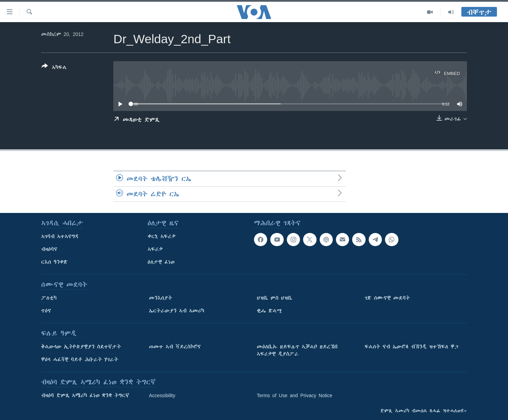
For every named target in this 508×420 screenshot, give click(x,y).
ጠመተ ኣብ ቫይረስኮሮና (175, 347)
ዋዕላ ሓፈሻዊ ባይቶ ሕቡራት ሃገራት (80, 360)
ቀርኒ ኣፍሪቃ (162, 236)
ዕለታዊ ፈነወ (161, 262)
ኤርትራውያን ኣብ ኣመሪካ (177, 311)
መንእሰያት (161, 298)
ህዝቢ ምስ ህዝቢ (275, 298)
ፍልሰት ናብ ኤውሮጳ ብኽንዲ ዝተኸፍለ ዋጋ (411, 347)
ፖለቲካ (49, 298)
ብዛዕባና (49, 249)
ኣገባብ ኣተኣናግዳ (60, 236)
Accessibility (162, 395)
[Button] (54, 68)
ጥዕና (46, 311)
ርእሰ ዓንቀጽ (54, 262)
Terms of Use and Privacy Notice (295, 395)
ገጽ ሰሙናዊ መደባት (387, 298)
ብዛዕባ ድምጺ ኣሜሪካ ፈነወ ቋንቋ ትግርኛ (85, 395)
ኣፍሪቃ (155, 249)
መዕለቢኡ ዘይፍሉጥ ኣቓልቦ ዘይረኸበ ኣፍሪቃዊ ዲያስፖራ (297, 350)
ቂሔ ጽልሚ (269, 311)
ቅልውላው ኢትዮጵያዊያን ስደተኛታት (81, 347)
